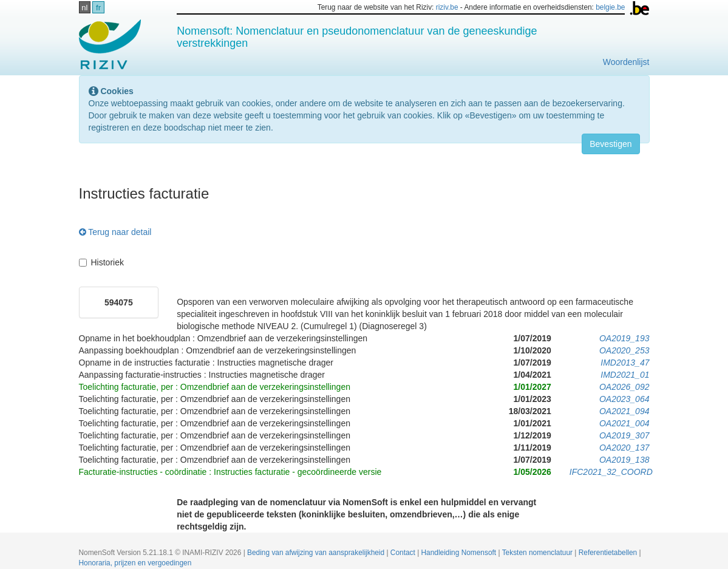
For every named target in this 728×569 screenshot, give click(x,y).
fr (98, 8)
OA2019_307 (624, 435)
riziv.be (447, 7)
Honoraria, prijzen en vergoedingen (135, 563)
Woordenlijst (626, 62)
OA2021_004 (624, 423)
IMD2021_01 (625, 375)
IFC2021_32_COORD (611, 472)
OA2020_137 (624, 448)
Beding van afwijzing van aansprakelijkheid (317, 553)
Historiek (101, 262)
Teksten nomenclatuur (539, 553)
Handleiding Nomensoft (460, 553)
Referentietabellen (609, 553)
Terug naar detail (115, 232)
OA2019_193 (624, 338)
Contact (404, 553)
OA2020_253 (624, 350)
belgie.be (610, 7)
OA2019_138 (624, 460)
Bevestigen (611, 144)
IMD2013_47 (625, 363)
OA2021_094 (624, 411)
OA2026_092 (624, 387)
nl (84, 8)
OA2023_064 (624, 399)
